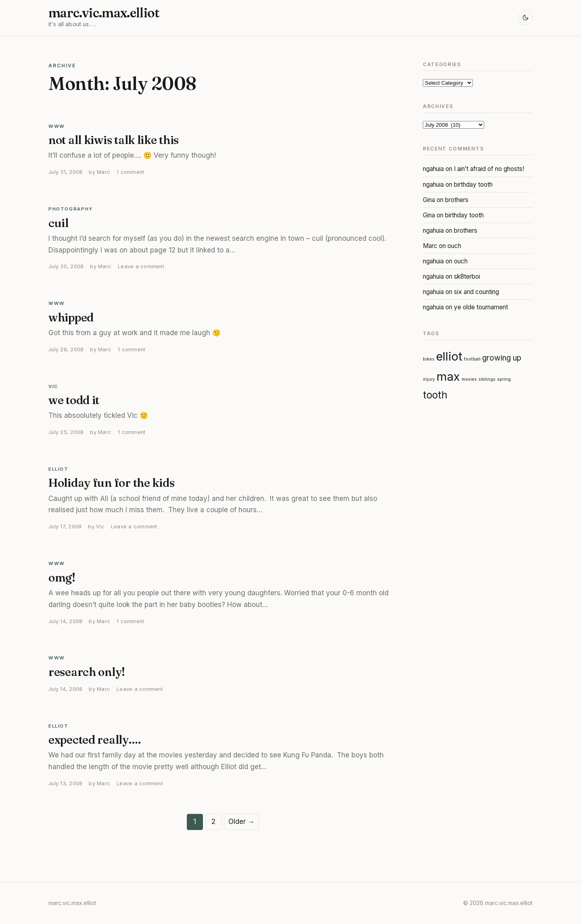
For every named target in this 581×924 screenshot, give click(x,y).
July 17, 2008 (65, 527)
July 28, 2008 (66, 349)
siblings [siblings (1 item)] (487, 379)
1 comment (130, 172)
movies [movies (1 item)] (469, 379)
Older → (241, 822)
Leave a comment (141, 266)
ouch (454, 246)
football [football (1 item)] (472, 359)
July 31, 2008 (65, 172)
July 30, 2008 (66, 266)
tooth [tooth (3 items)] (435, 395)
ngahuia (433, 169)
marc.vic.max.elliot (104, 13)
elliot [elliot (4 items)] (449, 356)
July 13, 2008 (65, 783)
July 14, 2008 (65, 621)
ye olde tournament (481, 307)
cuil (59, 223)
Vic (53, 386)
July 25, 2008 (66, 432)
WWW (57, 126)
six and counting (477, 292)
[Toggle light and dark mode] (525, 18)
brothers (457, 200)
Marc (103, 172)
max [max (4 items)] (448, 376)
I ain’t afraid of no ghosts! (489, 169)
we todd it (74, 400)
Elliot (59, 469)
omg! (62, 578)
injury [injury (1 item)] (429, 379)
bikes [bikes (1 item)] (429, 359)
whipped (71, 317)
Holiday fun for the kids (111, 483)
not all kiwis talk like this (114, 140)
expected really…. (94, 740)
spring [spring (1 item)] (504, 379)
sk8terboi (467, 276)
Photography (71, 209)
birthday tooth (473, 185)
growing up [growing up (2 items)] (502, 358)
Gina (429, 200)
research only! (87, 672)
